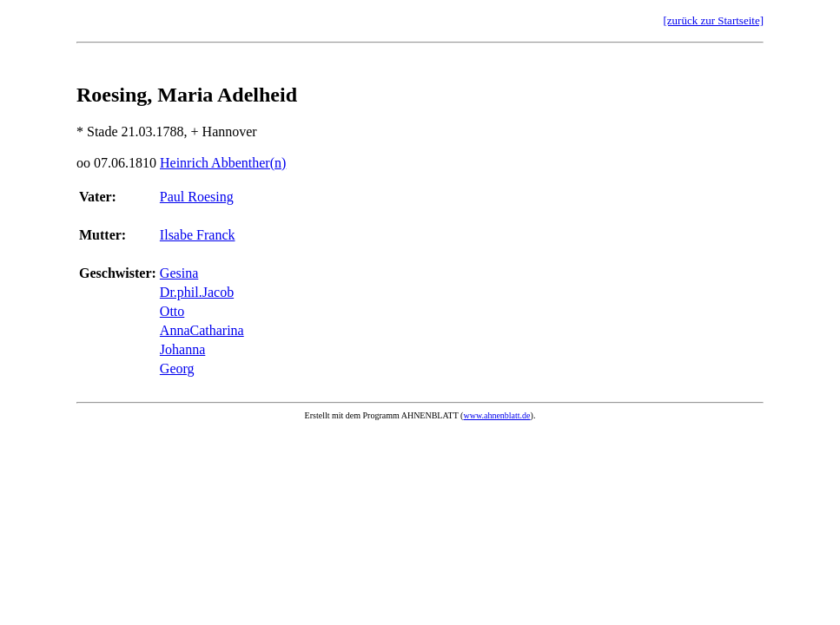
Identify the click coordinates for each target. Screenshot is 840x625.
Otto (172, 311)
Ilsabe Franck (198, 235)
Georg (177, 368)
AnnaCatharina (202, 330)
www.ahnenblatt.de (496, 415)
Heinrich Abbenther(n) (223, 163)
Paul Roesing (197, 197)
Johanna (182, 349)
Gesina (179, 273)
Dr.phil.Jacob (197, 292)
